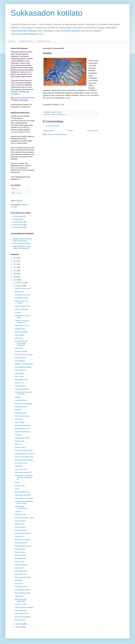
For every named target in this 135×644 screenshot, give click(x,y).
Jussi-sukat (19, 419)
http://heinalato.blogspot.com (71, 31)
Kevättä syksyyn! (21, 400)
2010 (15, 271)
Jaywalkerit (19, 466)
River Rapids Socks (22, 614)
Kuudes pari (19, 568)
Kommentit (17, 193)
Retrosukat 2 (19, 537)
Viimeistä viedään (21, 351)
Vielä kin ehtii (19, 441)
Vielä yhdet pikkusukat (23, 495)
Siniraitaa (18, 435)
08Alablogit (17, 219)
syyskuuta (19, 624)
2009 (15, 274)
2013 (15, 261)
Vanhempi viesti (93, 131)
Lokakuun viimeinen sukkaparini (22, 322)
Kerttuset (18, 410)
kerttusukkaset (20, 361)
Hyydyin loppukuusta (22, 306)
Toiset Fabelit (19, 422)
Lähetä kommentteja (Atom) (57, 134)
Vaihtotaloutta (20, 524)
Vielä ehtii (18, 444)
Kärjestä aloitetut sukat (23, 546)
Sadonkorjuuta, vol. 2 (22, 326)
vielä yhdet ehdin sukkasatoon (21, 600)
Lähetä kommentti (52, 126)
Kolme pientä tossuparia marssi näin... (23, 393)
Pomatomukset (20, 620)
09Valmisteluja (18, 225)
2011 (15, 267)
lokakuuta (19, 286)
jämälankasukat (20, 558)
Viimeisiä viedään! (21, 332)
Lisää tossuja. (20, 562)
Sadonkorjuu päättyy (22, 389)
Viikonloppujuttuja (21, 571)
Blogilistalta (19, 201)
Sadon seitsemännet (22, 492)
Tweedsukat (19, 596)
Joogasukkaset (20, 386)
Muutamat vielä (20, 515)
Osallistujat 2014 (26, 41)
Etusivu (12, 41)
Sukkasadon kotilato (47, 13)
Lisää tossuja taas (21, 565)
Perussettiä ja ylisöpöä (23, 617)
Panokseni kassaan (22, 298)
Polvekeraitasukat (21, 543)
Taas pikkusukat (20, 555)
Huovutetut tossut (21, 463)
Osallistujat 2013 (43, 41)
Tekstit (15, 189)
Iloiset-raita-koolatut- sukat (24, 518)
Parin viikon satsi (21, 611)
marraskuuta (20, 283)
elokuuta (18, 627)
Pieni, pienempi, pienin (23, 577)
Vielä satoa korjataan (22, 416)
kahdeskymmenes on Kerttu (25, 454)
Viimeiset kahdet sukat (23, 425)
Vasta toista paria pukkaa (24, 460)
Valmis (63, 114)
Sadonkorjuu (19, 292)
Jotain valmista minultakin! (24, 607)
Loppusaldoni (19, 373)
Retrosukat (19, 584)
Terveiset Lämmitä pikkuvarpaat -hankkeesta (21, 343)
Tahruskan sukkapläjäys (23, 404)
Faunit (17, 489)
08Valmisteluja (18, 222)
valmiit (58, 114)
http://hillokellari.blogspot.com (26, 31)
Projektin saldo (20, 329)
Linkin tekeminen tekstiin (21, 244)
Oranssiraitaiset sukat (22, 593)
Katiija (53, 114)
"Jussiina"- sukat (21, 604)
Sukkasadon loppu (21, 380)
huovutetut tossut (21, 530)
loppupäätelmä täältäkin (23, 367)
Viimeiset (18, 397)
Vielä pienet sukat (21, 469)
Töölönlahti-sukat (21, 587)
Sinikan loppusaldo (21, 309)
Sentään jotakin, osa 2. (23, 429)
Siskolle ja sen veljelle (23, 540)
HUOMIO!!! (19, 580)
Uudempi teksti (49, 131)
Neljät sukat (19, 348)
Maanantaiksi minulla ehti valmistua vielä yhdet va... (24, 477)
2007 (15, 280)
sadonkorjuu (19, 338)
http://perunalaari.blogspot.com (27, 34)
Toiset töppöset (20, 527)
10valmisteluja (18, 227)
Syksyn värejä (20, 486)
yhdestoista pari (20, 549)
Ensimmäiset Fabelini (22, 590)
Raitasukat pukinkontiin (23, 472)
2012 (15, 264)
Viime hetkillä (19, 335)
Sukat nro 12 (19, 383)
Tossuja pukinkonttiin (22, 438)
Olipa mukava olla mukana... (21, 302)
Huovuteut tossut (21, 413)
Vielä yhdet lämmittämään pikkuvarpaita (24, 502)
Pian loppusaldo (20, 358)
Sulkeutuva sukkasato (23, 295)
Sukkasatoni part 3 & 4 (23, 533)
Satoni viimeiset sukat (22, 289)
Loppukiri (18, 312)
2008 (15, 277)
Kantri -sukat (19, 377)
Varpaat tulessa (20, 447)
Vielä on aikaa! (20, 552)
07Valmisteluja (18, 216)
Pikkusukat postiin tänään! (24, 498)
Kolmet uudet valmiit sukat (24, 457)
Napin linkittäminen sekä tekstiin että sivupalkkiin (21, 247)
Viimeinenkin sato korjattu (24, 355)
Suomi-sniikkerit (20, 521)
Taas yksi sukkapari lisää (24, 450)
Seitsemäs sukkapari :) (23, 432)
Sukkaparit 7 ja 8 (21, 574)
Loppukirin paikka (21, 407)
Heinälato (14, 92)
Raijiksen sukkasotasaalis (24, 364)
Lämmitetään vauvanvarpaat (21, 507)
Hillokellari (23, 92)
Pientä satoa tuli (20, 370)
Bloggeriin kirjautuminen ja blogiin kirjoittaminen (22, 240)
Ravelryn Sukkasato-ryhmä (25, 98)
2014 (15, 258)
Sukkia (17, 483)
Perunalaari (15, 94)
